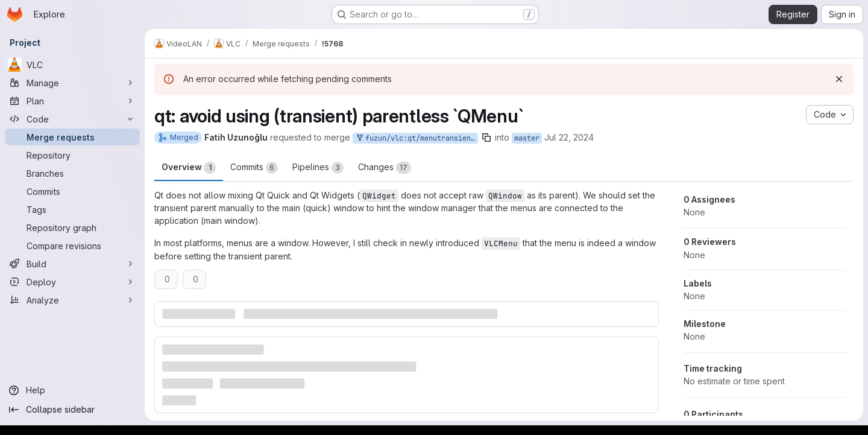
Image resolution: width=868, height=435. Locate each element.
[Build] (72, 264)
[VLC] (72, 65)
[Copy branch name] (486, 138)
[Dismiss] (839, 79)
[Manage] (72, 83)
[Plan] (72, 101)
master (527, 138)
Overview (189, 168)
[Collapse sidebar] (72, 410)
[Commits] (72, 191)
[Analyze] (72, 300)
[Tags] (72, 209)
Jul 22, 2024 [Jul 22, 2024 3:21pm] (569, 137)
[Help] (72, 390)
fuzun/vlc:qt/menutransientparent (417, 138)
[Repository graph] (72, 227)
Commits (254, 168)
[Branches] (72, 173)
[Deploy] (72, 282)
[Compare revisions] (72, 246)
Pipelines (318, 168)
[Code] (72, 119)
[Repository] (72, 155)
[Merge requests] (72, 137)
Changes (385, 168)
